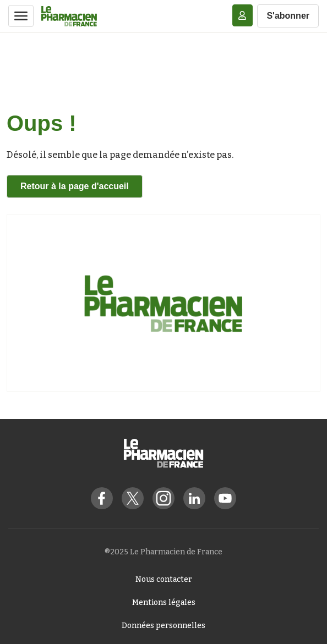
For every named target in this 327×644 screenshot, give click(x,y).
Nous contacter (164, 579)
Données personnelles (163, 626)
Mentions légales (164, 602)
